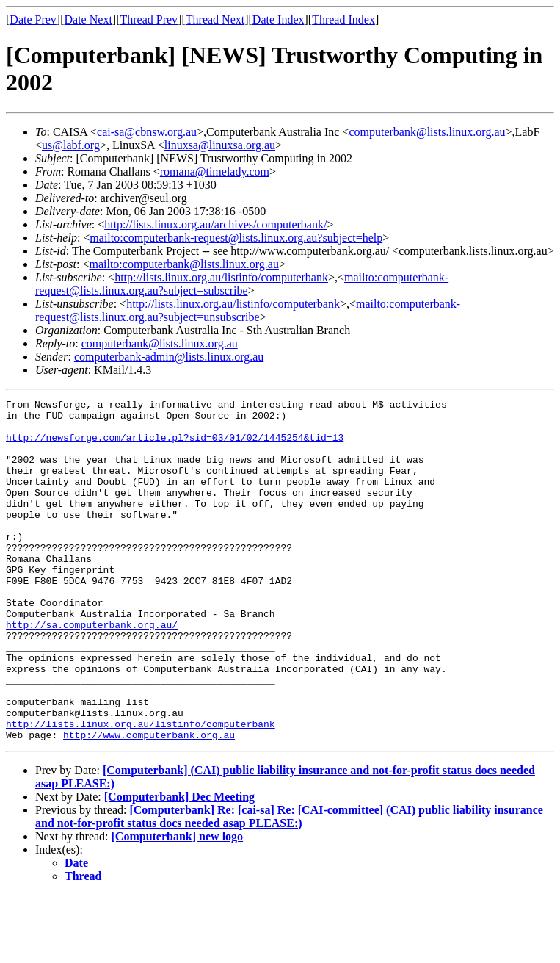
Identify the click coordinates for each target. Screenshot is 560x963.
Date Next (88, 19)
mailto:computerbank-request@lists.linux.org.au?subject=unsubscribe (248, 310)
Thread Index (343, 19)
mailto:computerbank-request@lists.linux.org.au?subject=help (236, 238)
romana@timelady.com (215, 172)
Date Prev (33, 19)
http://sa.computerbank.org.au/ (92, 671)
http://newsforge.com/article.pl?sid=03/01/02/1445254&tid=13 (175, 446)
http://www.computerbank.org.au (149, 803)
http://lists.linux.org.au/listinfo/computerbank (221, 277)
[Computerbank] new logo (178, 905)
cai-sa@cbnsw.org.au (147, 132)
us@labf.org (71, 145)
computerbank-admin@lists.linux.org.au (169, 357)
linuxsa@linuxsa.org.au (220, 145)
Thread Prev (149, 19)
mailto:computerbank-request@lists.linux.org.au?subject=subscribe (242, 284)
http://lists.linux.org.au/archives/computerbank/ (215, 224)
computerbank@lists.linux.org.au (427, 132)
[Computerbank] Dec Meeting (179, 865)
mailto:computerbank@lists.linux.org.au (183, 264)
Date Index (279, 19)
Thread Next (215, 19)
